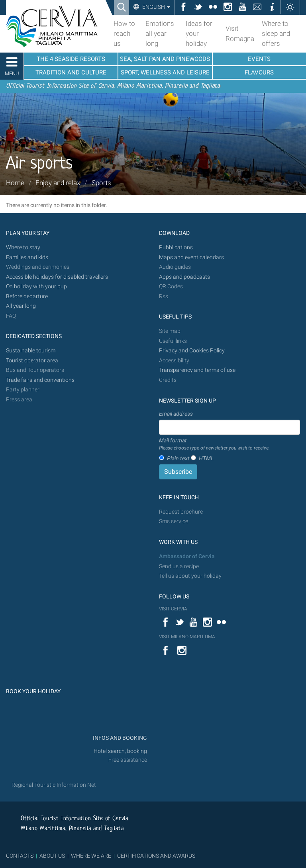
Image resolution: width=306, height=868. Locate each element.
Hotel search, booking (120, 751)
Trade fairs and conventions (40, 380)
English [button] (156, 7)
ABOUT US (52, 856)
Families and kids (27, 257)
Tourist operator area (32, 361)
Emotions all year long (160, 33)
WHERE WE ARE (91, 856)
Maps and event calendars (191, 257)
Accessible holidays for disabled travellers (57, 277)
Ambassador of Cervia (187, 556)
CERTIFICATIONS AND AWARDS (156, 856)
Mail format (214, 444)
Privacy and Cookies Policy (192, 351)
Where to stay (23, 247)
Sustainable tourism (31, 351)
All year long (21, 306)
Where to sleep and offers (276, 33)
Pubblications (176, 247)
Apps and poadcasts (184, 277)
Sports (101, 183)
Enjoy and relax (58, 183)
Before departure (27, 296)
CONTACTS (20, 856)
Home (15, 183)
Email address (176, 414)
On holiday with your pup (36, 286)
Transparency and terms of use (197, 370)
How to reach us (124, 33)
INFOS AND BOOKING (119, 738)
